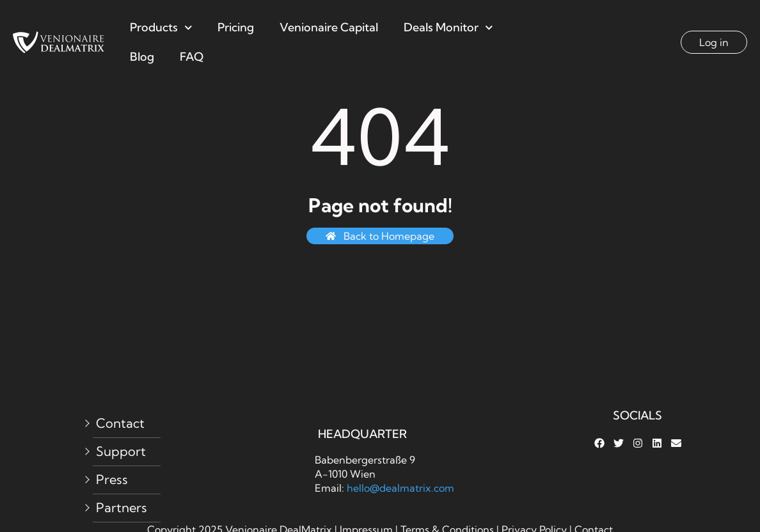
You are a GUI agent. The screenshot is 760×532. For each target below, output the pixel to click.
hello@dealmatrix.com (400, 488)
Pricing (236, 27)
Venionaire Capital (329, 27)
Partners (122, 507)
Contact (120, 423)
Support (121, 451)
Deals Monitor (448, 28)
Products (161, 28)
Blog (142, 57)
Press (112, 479)
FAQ (192, 57)
